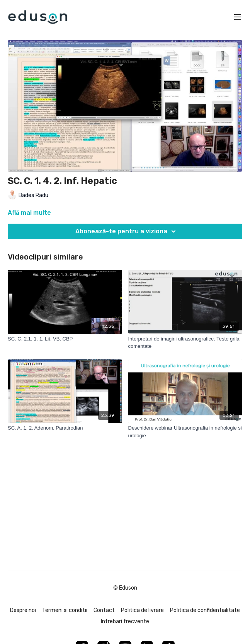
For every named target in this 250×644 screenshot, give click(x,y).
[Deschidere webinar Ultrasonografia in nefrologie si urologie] (185, 432)
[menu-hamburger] (238, 17)
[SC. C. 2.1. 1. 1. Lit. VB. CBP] (65, 339)
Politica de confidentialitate (205, 610)
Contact (104, 610)
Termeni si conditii (65, 610)
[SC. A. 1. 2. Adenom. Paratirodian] (65, 428)
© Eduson (125, 588)
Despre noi (23, 610)
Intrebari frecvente (125, 621)
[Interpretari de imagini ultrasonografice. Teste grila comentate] (185, 343)
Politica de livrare (142, 610)
